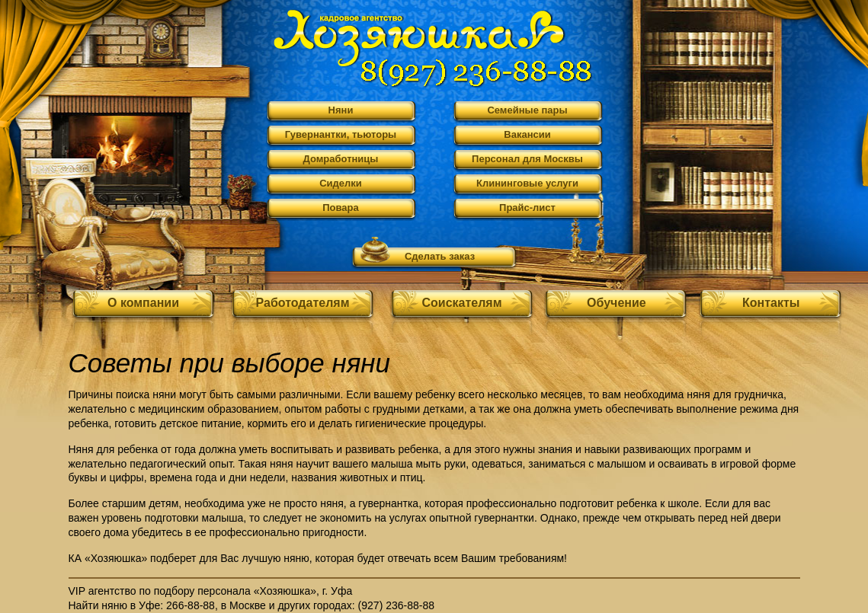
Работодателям (303, 303)
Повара (341, 208)
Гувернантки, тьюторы (341, 134)
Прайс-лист (527, 208)
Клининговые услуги (527, 183)
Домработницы (341, 159)
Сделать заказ (440, 256)
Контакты (771, 303)
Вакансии (527, 134)
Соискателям (461, 303)
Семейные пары (527, 110)
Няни (341, 110)
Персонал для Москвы (527, 159)
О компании (143, 303)
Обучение (617, 303)
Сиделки (341, 183)
